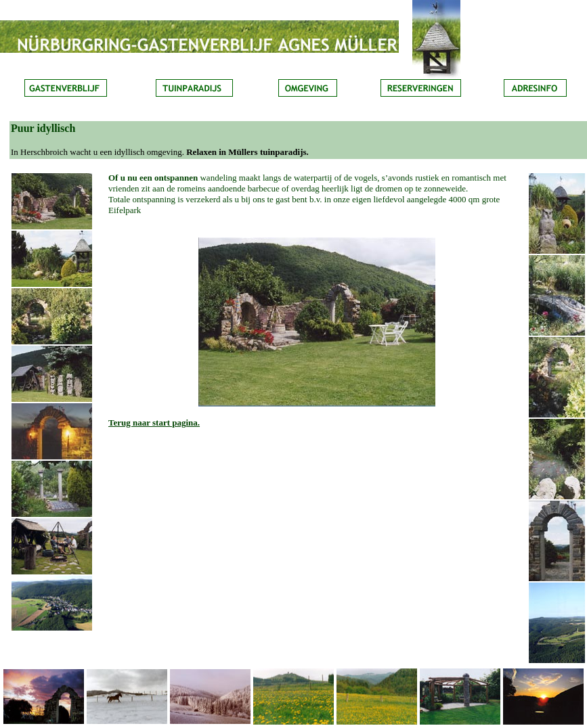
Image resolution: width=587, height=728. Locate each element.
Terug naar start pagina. (154, 423)
